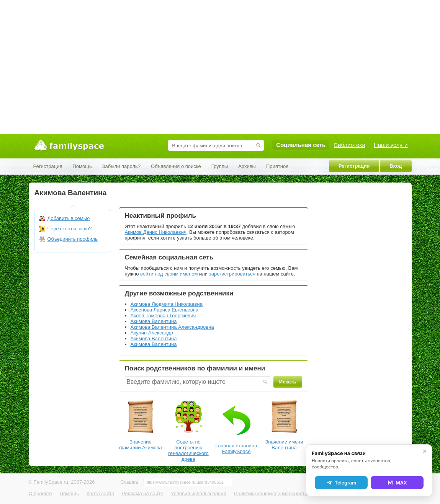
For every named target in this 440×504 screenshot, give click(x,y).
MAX (397, 483)
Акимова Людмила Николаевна (167, 304)
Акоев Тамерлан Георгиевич (163, 316)
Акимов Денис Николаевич (156, 232)
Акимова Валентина (154, 321)
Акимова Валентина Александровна (172, 327)
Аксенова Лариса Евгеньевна (165, 310)
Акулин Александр (152, 333)
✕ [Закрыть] (425, 451)
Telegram (341, 483)
